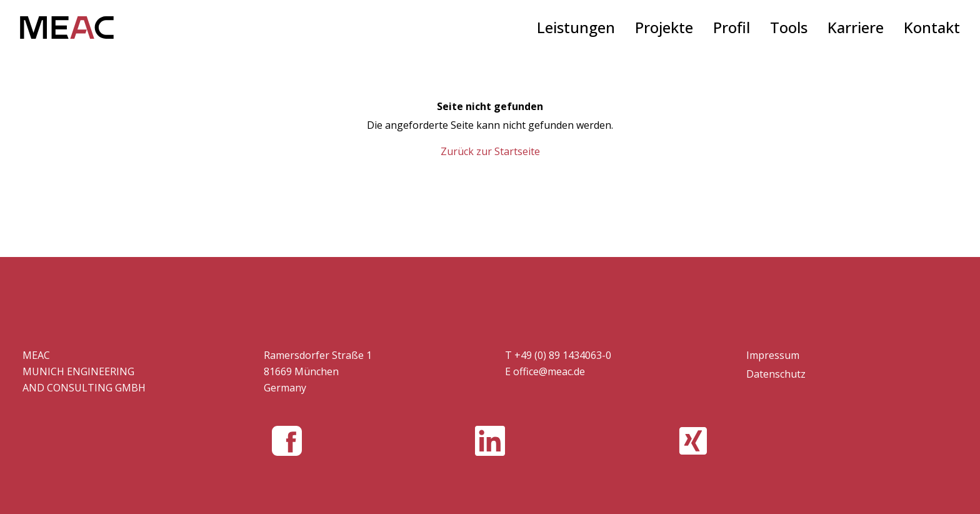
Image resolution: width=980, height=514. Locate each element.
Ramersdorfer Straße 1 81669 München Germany (318, 371)
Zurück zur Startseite (490, 151)
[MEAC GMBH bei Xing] (693, 441)
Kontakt (932, 27)
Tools (789, 27)
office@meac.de (549, 371)
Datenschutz (776, 374)
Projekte (664, 27)
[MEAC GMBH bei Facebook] (287, 441)
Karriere (856, 27)
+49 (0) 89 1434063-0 (563, 355)
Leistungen (576, 27)
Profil (732, 27)
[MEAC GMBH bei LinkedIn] (490, 441)
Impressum (773, 355)
